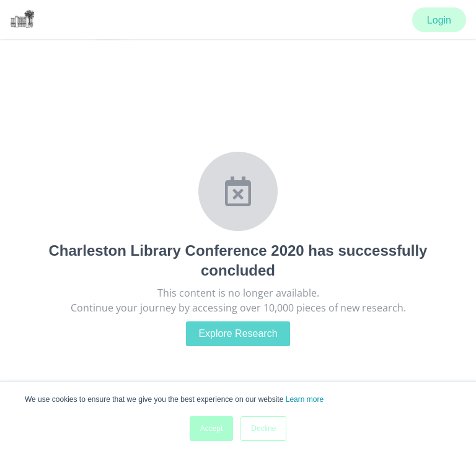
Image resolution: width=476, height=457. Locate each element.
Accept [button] (212, 429)
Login (439, 20)
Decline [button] (263, 429)
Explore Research (238, 333)
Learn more (305, 399)
